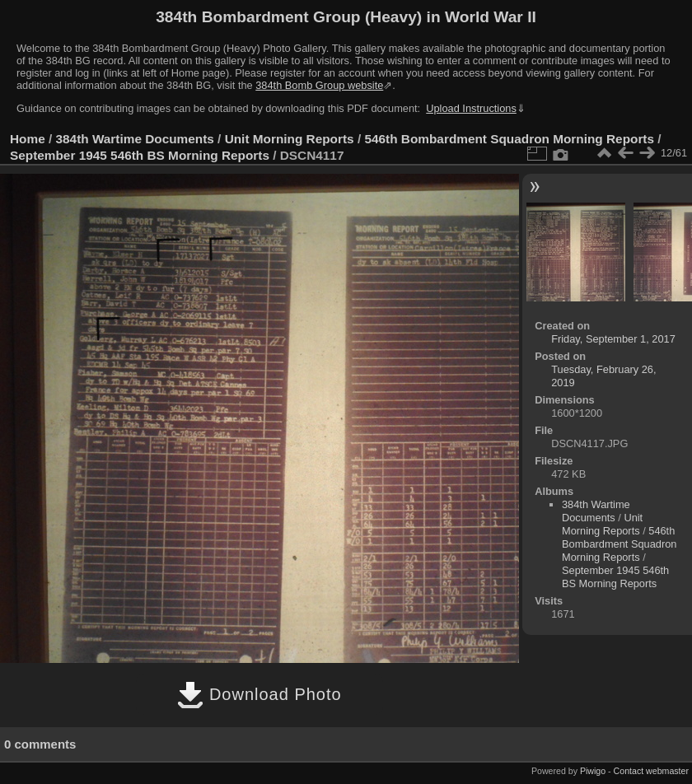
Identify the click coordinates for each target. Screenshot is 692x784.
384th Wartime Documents (135, 139)
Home (28, 139)
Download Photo (259, 694)
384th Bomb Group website (319, 85)
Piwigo (593, 771)
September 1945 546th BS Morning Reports (140, 155)
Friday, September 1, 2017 (613, 339)
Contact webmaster (651, 771)
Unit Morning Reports (290, 139)
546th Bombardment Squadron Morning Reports (509, 139)
